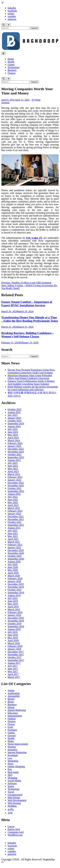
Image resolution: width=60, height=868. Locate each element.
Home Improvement (18, 744)
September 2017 (16, 660)
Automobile (14, 696)
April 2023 (13, 471)
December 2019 (16, 584)
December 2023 (16, 449)
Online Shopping (16, 766)
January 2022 (14, 514)
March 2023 (14, 474)
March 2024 (14, 440)
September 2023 (16, 457)
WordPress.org (15, 835)
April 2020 (13, 573)
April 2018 (13, 640)
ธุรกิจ (11, 809)
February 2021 (15, 545)
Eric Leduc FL (34, 238)
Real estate (13, 772)
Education (13, 713)
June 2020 (13, 567)
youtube (12, 16)
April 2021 (13, 539)
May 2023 (13, 469)
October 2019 (15, 590)
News (10, 764)
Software (12, 783)
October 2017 (15, 657)
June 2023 (13, 466)
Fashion (12, 719)
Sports (11, 786)
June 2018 (13, 635)
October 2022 (15, 488)
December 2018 (16, 618)
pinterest (12, 19)
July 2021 (13, 531)
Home (11, 59)
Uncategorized (15, 795)
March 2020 (14, 576)
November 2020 (16, 553)
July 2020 (13, 564)
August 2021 (14, 528)
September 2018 (16, 626)
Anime (11, 690)
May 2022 (13, 502)
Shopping (12, 778)
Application (14, 693)
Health (11, 62)
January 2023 (14, 480)
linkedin (12, 8)
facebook (12, 11)
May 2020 (13, 570)
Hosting (12, 747)
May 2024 (13, 435)
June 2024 (13, 432)
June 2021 (13, 533)
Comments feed (16, 832)
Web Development (17, 800)
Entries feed (14, 829)
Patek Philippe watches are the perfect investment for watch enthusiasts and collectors (33, 388)
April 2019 (13, 607)
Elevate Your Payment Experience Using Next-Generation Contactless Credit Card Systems (31, 371)
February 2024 (15, 443)
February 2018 (15, 646)
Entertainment (15, 716)
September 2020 (16, 559)
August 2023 (14, 460)
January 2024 (14, 446)
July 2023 (13, 463)
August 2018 (14, 629)
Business (12, 70)
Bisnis (11, 702)
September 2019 (16, 593)
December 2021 (16, 516)
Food (10, 727)
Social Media (14, 781)
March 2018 (14, 643)
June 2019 (13, 601)
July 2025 (13, 415)
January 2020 (14, 581)
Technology (13, 67)
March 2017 (14, 677)
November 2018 (16, 621)
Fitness (11, 724)
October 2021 (15, 522)
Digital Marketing (17, 710)
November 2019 (16, 587)
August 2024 (14, 426)
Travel (11, 792)
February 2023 (15, 477)
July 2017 (13, 666)
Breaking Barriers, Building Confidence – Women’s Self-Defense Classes (28, 335)
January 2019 (14, 615)
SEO (10, 775)
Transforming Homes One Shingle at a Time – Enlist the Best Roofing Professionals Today (30, 319)
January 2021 (14, 547)
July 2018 (13, 632)
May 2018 (13, 638)
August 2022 (14, 494)
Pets (10, 769)
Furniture (12, 730)
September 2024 (16, 424)
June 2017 (13, 669)
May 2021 (13, 536)
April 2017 (13, 674)
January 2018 (14, 649)
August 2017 (14, 663)
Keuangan (13, 755)
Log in (11, 826)
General (5, 103)
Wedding (12, 806)
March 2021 (14, 542)
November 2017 (16, 655)
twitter (11, 14)
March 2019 (14, 609)
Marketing (13, 761)
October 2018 (15, 624)
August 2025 (14, 412)
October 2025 (15, 409)
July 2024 (13, 429)
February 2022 (15, 511)
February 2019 (15, 612)
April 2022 (13, 505)
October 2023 (15, 455)
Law (10, 758)
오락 (10, 813)
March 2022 (14, 508)
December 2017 (16, 652)
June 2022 (13, 500)
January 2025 (14, 418)
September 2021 (16, 525)
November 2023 (16, 452)
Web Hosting (14, 803)
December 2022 (16, 483)
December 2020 (16, 550)
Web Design (14, 797)
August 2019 (14, 595)
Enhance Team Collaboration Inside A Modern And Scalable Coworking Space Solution (31, 382)
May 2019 (13, 604)
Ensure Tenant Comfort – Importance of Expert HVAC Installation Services (27, 304)
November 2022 (16, 486)
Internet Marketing (17, 752)
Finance (12, 73)
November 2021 (16, 519)
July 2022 (13, 497)
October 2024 (15, 421)
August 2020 (14, 562)
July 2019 (13, 598)
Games (11, 65)
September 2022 (16, 491)
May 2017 (13, 671)
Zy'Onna (36, 100)
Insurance (12, 750)
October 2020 (15, 556)
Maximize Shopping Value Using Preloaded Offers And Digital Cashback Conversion (30, 377)
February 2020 (15, 578)
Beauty (11, 699)
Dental (11, 707)
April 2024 (13, 438)
